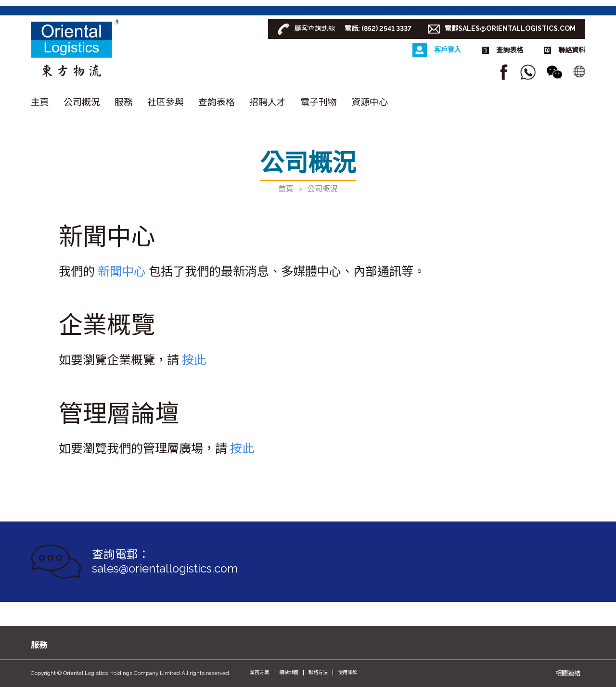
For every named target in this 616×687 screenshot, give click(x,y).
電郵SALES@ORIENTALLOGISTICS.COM (510, 28)
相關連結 (568, 673)
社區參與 (166, 102)
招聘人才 (268, 102)
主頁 (40, 102)
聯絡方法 (318, 672)
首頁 (286, 189)
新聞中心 (122, 271)
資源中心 (370, 102)
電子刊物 (319, 102)
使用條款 (347, 672)
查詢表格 (217, 102)
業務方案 (259, 672)
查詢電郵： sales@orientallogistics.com (165, 562)
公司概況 (82, 102)
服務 (124, 102)
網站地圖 (289, 672)
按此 (194, 360)
